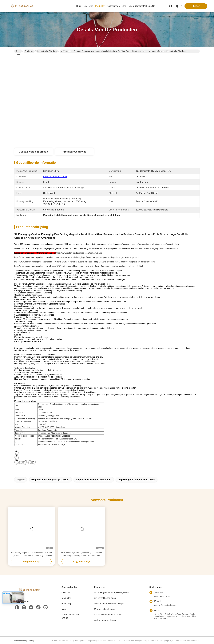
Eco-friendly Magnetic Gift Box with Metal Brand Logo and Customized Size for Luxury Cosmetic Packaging (31, 554)
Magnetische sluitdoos (47, 51)
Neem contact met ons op (70, 616)
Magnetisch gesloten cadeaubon (93, 480)
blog (124, 6)
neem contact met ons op (142, 6)
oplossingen (114, 6)
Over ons (66, 592)
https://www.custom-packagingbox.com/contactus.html (156, 244)
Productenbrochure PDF (55, 177)
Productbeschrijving (74, 152)
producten (100, 6)
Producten (29, 51)
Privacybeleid (20, 641)
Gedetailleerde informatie (34, 152)
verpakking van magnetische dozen (137, 480)
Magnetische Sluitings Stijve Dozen (50, 480)
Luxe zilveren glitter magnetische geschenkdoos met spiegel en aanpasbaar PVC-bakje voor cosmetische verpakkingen (82, 554)
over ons (88, 6)
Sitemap (31, 641)
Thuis (79, 6)
